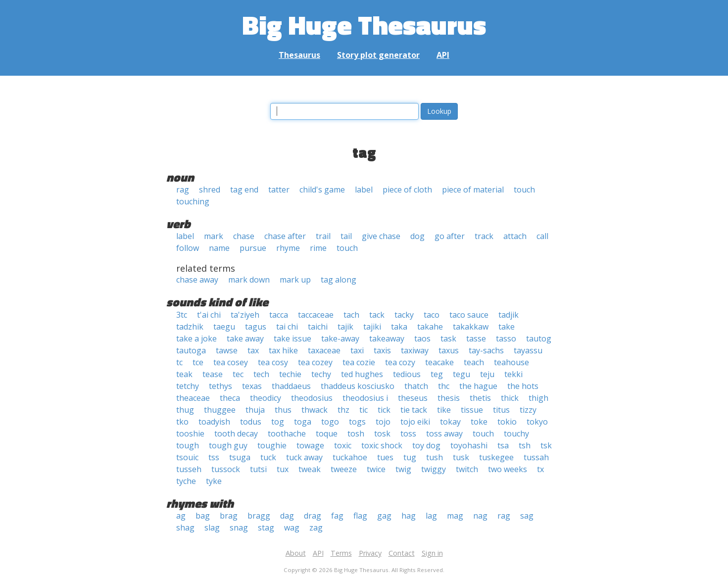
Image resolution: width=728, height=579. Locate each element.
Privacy (370, 553)
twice (376, 469)
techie (290, 374)
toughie (272, 445)
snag (239, 528)
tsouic (187, 457)
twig (403, 469)
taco (432, 315)
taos (422, 338)
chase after (285, 236)
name (219, 248)
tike (444, 410)
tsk (546, 445)
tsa (503, 445)
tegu (461, 374)
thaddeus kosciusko (358, 386)
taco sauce (469, 315)
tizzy (528, 410)
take (507, 327)
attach (515, 236)
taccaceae (316, 315)
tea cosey (231, 362)
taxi (357, 350)
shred (210, 190)
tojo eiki (415, 422)
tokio (507, 422)
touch (524, 190)
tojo (383, 422)
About (296, 553)
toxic (343, 445)
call (542, 236)
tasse (476, 338)
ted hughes (362, 374)
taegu (224, 327)
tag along (339, 280)
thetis (480, 398)
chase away (197, 280)
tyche (186, 481)
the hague (478, 386)
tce (198, 362)
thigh (538, 398)
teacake (439, 362)
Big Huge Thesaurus (364, 24)
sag (527, 516)
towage (310, 445)
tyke (214, 481)
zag (316, 528)
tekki (513, 374)
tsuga (240, 457)
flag (360, 516)
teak (184, 374)
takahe (430, 327)
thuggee (220, 410)
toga (303, 422)
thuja (255, 410)
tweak (310, 469)
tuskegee (496, 457)
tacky (404, 315)
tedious (407, 374)
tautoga (191, 350)
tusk (461, 457)
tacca (279, 315)
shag (185, 528)
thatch (416, 386)
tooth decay (236, 434)
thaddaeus (291, 386)
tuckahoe (350, 457)
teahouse (511, 362)
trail (323, 236)
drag (313, 516)
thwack (315, 410)
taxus (449, 350)
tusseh (189, 469)
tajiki (372, 327)
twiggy (434, 469)
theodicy (266, 398)
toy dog (426, 445)
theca (230, 398)
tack (377, 315)
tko (182, 422)
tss (214, 457)
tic (364, 410)
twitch (467, 469)
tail (346, 236)
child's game (322, 190)
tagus (256, 327)
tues (385, 457)
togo (330, 422)
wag (292, 528)
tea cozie (359, 362)
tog (278, 422)
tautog (539, 338)
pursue (253, 248)
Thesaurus (299, 55)
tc (179, 362)
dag (287, 516)
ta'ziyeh (245, 315)
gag (384, 516)
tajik (345, 327)
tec (238, 374)
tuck (268, 457)
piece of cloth (407, 190)
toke (479, 422)
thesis (449, 398)
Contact (402, 553)
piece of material (473, 190)
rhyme (288, 248)
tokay (450, 422)
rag (183, 190)
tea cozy (400, 362)
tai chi (287, 327)
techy (321, 374)
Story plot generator (378, 55)
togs (357, 422)
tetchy (188, 386)
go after (450, 236)
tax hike (283, 350)
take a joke (196, 338)
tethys (220, 386)
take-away (340, 338)
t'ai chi (209, 315)
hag (409, 516)
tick (384, 410)
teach (474, 362)
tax (253, 350)
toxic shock (382, 445)
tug (410, 457)
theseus (413, 398)
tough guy (228, 445)
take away (245, 338)
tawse (227, 350)
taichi (318, 327)
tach (351, 315)
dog (417, 236)
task (448, 338)
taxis (382, 350)
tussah (536, 457)
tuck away (304, 457)
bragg (259, 516)
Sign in (432, 553)
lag (431, 516)
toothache (287, 434)
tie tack (414, 410)
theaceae (193, 398)
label (364, 190)
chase (244, 236)
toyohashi (469, 445)
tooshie (190, 434)
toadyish (214, 422)
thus (283, 410)
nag (480, 516)
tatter (279, 190)
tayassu (528, 350)
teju (487, 374)
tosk (382, 434)
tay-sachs (486, 350)
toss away (444, 434)
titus (501, 410)
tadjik (509, 315)
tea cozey (315, 362)
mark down (249, 280)
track (484, 236)
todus (251, 422)
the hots (523, 386)
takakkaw (471, 327)
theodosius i (365, 398)
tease (213, 374)
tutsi (258, 469)
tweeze (344, 469)
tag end (244, 190)
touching (193, 201)
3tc (182, 315)
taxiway (415, 350)
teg (437, 374)
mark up (295, 280)
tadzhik (190, 327)
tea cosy (273, 362)
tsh (525, 445)
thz (343, 410)
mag (455, 516)
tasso (506, 338)
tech (261, 374)
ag (181, 516)
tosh (356, 434)
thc (444, 386)
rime (318, 248)
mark (214, 236)
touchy (516, 434)
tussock (226, 469)
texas (252, 386)
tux (283, 469)
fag (337, 516)
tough (188, 445)
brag (229, 516)
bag (203, 516)
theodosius (312, 398)
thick (510, 398)
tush (435, 457)
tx (540, 469)
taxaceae (324, 350)
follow (188, 248)
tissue (472, 410)
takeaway (387, 338)
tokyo (537, 422)
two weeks (508, 469)
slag (212, 528)
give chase (381, 236)
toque (327, 434)
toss (408, 434)
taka (399, 327)
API (443, 55)
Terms (341, 553)
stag (266, 528)
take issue (292, 338)
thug (185, 410)
